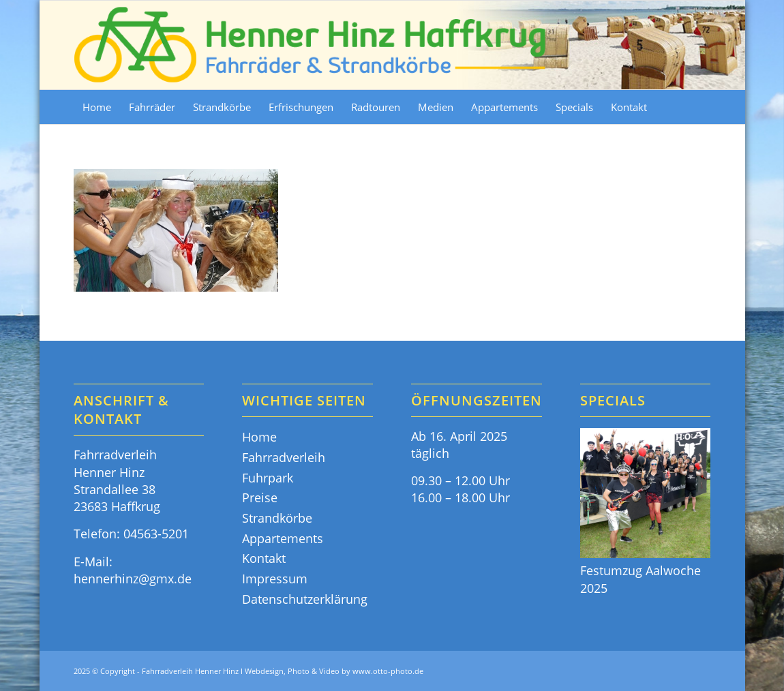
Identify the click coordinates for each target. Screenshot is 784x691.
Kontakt (264, 558)
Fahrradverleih (284, 457)
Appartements (283, 538)
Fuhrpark (268, 478)
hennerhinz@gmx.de (133, 579)
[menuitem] (97, 107)
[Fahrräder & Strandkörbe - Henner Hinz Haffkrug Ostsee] (311, 45)
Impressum (275, 579)
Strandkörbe (277, 518)
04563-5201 (156, 534)
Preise (260, 497)
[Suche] (703, 107)
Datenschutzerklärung (305, 599)
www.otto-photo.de (388, 671)
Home (259, 437)
